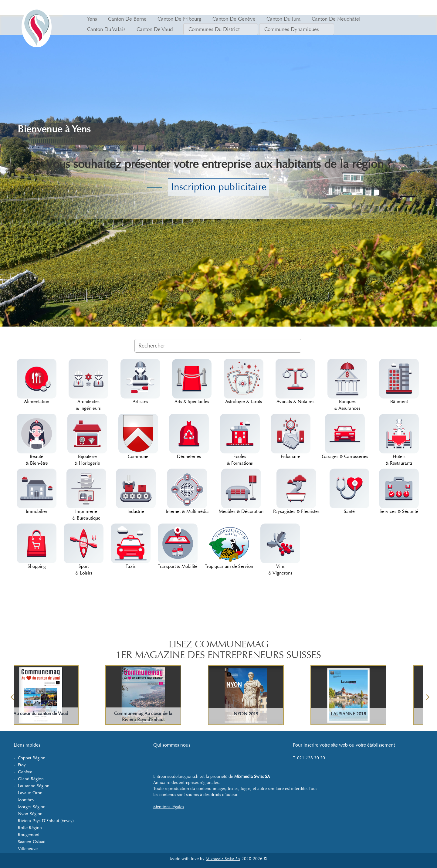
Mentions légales (169, 807)
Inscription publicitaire (219, 187)
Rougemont (29, 835)
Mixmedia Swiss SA (223, 859)
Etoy (22, 765)
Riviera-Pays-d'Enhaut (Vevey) (46, 821)
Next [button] (428, 695)
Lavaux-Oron (30, 793)
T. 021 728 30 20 (309, 758)
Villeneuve (28, 849)
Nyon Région (30, 814)
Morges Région (32, 807)
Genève (25, 772)
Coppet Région (32, 758)
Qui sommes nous (172, 745)
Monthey (26, 800)
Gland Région (31, 779)
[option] (270, 695)
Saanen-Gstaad (32, 842)
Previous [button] (12, 695)
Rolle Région (30, 828)
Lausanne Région (34, 786)
